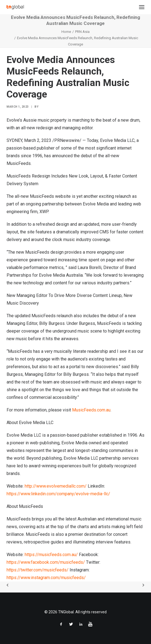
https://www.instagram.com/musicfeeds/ (46, 578)
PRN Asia (82, 32)
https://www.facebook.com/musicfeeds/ (46, 562)
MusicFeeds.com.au (91, 410)
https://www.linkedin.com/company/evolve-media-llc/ (58, 494)
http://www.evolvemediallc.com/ (56, 486)
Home (66, 32)
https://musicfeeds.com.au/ (51, 555)
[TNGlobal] (15, 7)
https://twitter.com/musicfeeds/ (38, 570)
